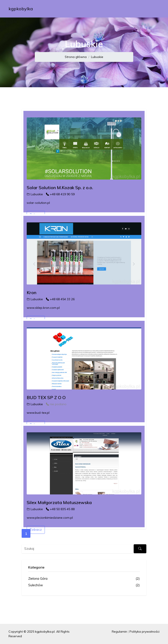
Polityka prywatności (144, 632)
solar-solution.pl (38, 203)
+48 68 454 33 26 (60, 299)
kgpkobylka (21, 9)
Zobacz (36, 530)
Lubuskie (97, 57)
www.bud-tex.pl (38, 413)
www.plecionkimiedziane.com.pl (50, 518)
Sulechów (84, 585)
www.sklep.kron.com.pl (43, 308)
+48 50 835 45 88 (60, 509)
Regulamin (119, 632)
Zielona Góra (84, 579)
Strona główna (76, 57)
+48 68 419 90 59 (60, 194)
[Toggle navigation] (153, 9)
